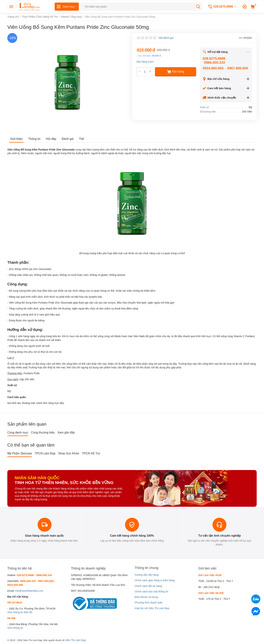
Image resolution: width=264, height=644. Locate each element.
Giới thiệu (16, 139)
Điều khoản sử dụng (146, 597)
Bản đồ (28, 612)
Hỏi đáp (51, 139)
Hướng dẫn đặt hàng (146, 575)
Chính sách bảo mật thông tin (151, 592)
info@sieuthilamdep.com (29, 591)
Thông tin (34, 139)
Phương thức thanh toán (148, 603)
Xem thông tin (15, 612)
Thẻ (82, 139)
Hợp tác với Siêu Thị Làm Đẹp (152, 608)
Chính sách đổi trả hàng (148, 586)
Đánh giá (68, 139)
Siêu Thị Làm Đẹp (76, 640)
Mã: (241, 38)
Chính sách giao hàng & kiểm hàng (155, 580)
